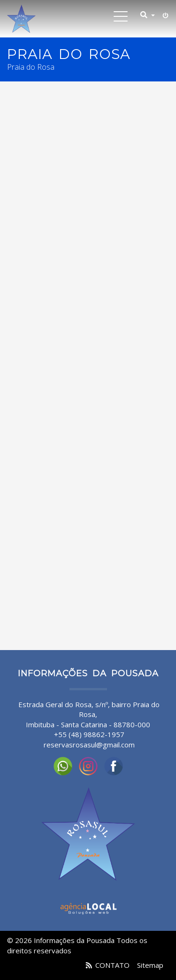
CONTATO (112, 965)
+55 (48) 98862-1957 (89, 734)
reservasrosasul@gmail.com (89, 745)
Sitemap (150, 965)
